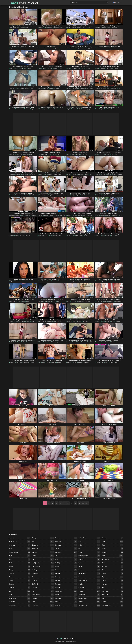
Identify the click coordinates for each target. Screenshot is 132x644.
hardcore (41, 28)
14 (83, 503)
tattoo (29, 48)
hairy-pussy (43, 595)
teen (27, 28)
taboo (28, 322)
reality (27, 175)
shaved (89, 602)
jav (66, 556)
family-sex (43, 563)
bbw (20, 559)
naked (66, 602)
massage (66, 588)
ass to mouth (90, 89)
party (89, 570)
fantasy (54, 342)
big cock (74, 28)
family (43, 559)
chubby (20, 588)
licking (66, 577)
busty (97, 109)
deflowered (20, 605)
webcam (115, 48)
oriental (84, 28)
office (89, 545)
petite (101, 48)
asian (69, 28)
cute (77, 281)
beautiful (20, 566)
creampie (12, 322)
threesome (114, 89)
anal (11, 28)
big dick (79, 28)
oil (89, 549)
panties (63, 195)
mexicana (66, 598)
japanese (98, 28)
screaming (89, 595)
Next (87, 503)
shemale (112, 538)
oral (40, 68)
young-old (112, 602)
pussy (23, 322)
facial (43, 556)
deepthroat (119, 175)
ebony (43, 538)
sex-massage (89, 598)
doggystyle (57, 28)
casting (20, 581)
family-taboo (43, 566)
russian (89, 591)
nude (89, 542)
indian (66, 538)
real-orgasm (89, 581)
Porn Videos (24, 3)
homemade (81, 301)
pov (56, 109)
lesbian (86, 236)
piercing (88, 301)
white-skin (112, 595)
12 (76, 503)
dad (20, 591)
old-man (89, 559)
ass (54, 89)
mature (66, 595)
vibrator (112, 573)
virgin (112, 577)
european (43, 545)
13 (79, 503)
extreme (43, 552)
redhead (55, 236)
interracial (24, 48)
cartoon (20, 577)
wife (112, 598)
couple (60, 175)
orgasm (87, 281)
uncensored (112, 559)
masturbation (66, 591)
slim (18, 28)
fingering (56, 48)
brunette (31, 281)
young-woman (112, 605)
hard (87, 322)
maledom (66, 584)
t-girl (112, 542)
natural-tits (89, 538)
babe (89, 28)
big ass (114, 109)
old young (114, 28)
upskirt (112, 570)
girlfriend (43, 584)
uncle (112, 563)
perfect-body (89, 573)
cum (17, 89)
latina (66, 570)
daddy (32, 322)
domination (26, 362)
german (43, 581)
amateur (47, 48)
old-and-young (89, 556)
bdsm (20, 563)
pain (89, 563)
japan (109, 28)
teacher (112, 552)
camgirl (20, 573)
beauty (72, 281)
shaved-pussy (89, 605)
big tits (74, 48)
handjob (50, 28)
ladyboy (66, 566)
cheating (20, 584)
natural (66, 605)
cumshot (12, 89)
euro (43, 542)
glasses (43, 588)
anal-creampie (20, 552)
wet (112, 588)
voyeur (112, 581)
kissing (66, 563)
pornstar (104, 28)
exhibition (43, 549)
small (59, 236)
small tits (33, 175)
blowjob (69, 48)
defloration (20, 602)
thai (15, 28)
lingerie (33, 109)
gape (43, 577)
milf (84, 322)
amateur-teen (20, 542)
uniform (110, 48)
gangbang (43, 573)
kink (66, 559)
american (20, 545)
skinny (22, 28)
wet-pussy (112, 591)
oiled (89, 552)
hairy (43, 591)
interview (66, 545)
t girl (84, 48)
